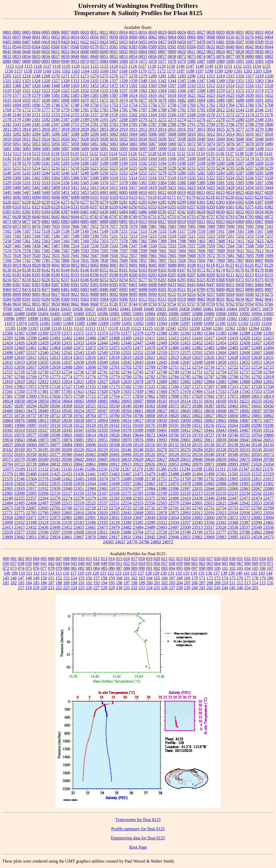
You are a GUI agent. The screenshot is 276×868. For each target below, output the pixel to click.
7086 (201, 226)
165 (157, 578)
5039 (191, 139)
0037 (17, 37)
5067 (153, 144)
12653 (257, 362)
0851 (104, 56)
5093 (124, 149)
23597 (55, 532)
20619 (126, 459)
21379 (8, 474)
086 (112, 568)
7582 (36, 251)
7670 (201, 255)
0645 (7, 52)
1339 (133, 81)
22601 (197, 503)
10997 (21, 319)
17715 (91, 396)
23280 (126, 522)
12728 (19, 372)
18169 (221, 401)
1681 (172, 100)
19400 (150, 430)
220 (44, 588)
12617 (102, 357)
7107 (27, 231)
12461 (31, 348)
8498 (143, 289)
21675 (114, 479)
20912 (114, 464)
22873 (174, 513)
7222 (201, 236)
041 (44, 563)
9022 (75, 294)
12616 (91, 357)
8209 (211, 275)
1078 (172, 61)
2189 (85, 120)
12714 (197, 367)
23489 (150, 527)
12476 (126, 348)
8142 (46, 270)
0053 (65, 37)
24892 (156, 542)
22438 (197, 498)
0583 (133, 47)
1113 (10, 66)
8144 (65, 270)
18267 (8, 406)
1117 (47, 66)
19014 (126, 421)
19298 (268, 425)
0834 (26, 56)
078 (51, 568)
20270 (162, 450)
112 (36, 573)
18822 (197, 416)
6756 (201, 217)
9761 (220, 304)
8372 (240, 280)
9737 (123, 304)
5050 (7, 144)
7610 (230, 251)
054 (142, 563)
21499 (209, 474)
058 (172, 563)
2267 (114, 120)
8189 (56, 275)
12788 (221, 377)
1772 (26, 110)
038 (21, 563)
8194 (85, 275)
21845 (102, 484)
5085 (46, 149)
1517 (259, 86)
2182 (46, 120)
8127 (259, 265)
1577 (17, 95)
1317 (250, 76)
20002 (197, 440)
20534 (197, 454)
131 (171, 573)
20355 (19, 454)
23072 (233, 518)
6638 (17, 217)
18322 (102, 406)
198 (134, 583)
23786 (245, 532)
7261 (26, 241)
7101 (269, 226)
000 (6, 559)
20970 (197, 464)
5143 (17, 158)
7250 (220, 236)
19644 (138, 435)
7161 (220, 231)
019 (149, 559)
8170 (191, 270)
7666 (182, 255)
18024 (8, 401)
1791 (182, 110)
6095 (46, 197)
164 (149, 578)
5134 (201, 154)
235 (157, 588)
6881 (46, 222)
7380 (133, 241)
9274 (259, 294)
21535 (8, 479)
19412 (185, 430)
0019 (162, 32)
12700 (102, 367)
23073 (245, 518)
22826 (91, 513)
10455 (161, 309)
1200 (228, 71)
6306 (250, 202)
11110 (56, 328)
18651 (197, 411)
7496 (65, 246)
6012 (162, 192)
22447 (233, 498)
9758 (201, 304)
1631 (259, 95)
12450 (174, 343)
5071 (182, 144)
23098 (8, 522)
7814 (75, 260)
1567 (191, 90)
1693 (7, 105)
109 (14, 573)
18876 (19, 421)
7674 (220, 255)
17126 (55, 387)
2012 (220, 110)
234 (149, 588)
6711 (84, 217)
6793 (230, 217)
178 (255, 578)
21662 (67, 479)
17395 (67, 391)
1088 (211, 61)
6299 (182, 202)
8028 (36, 265)
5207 (240, 163)
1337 (114, 81)
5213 (26, 168)
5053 (36, 144)
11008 (80, 319)
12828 (114, 382)
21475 (138, 474)
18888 (31, 421)
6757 (211, 217)
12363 (242, 328)
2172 (230, 115)
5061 (94, 144)
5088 (75, 149)
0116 (230, 37)
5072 (191, 144)
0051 (46, 37)
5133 (191, 154)
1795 (201, 110)
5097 (153, 149)
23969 (209, 537)
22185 (138, 493)
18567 (102, 411)
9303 (94, 299)
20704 (8, 464)
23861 (67, 537)
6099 (85, 197)
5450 (56, 192)
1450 (75, 86)
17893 (162, 396)
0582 (123, 47)
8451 (230, 285)
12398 (31, 338)
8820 (230, 289)
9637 (250, 299)
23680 (126, 532)
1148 (199, 66)
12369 (43, 333)
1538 (133, 90)
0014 (123, 32)
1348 (211, 81)
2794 (211, 124)
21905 (8, 488)
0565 (46, 47)
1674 (123, 100)
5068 (162, 144)
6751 (153, 217)
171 (202, 578)
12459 (8, 348)
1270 (56, 76)
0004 (36, 32)
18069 (91, 401)
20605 (102, 459)
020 (157, 559)
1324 (36, 81)
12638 (79, 362)
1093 (259, 61)
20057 (8, 445)
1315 (230, 76)
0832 (7, 56)
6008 (133, 192)
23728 (162, 532)
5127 (142, 154)
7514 (75, 246)
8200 (133, 275)
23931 (126, 537)
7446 (26, 246)
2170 (211, 115)
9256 (201, 294)
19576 (19, 435)
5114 (27, 154)
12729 (31, 372)
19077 (268, 421)
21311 (220, 469)
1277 (123, 76)
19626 (114, 435)
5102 (192, 149)
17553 (257, 391)
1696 (36, 105)
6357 (191, 207)
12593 (209, 353)
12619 (126, 357)
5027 (75, 139)
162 (134, 578)
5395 (240, 183)
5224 (123, 168)
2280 (240, 120)
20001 (185, 440)
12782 (150, 377)
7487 (56, 246)
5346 (94, 183)
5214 (36, 168)
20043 (245, 440)
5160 (114, 158)
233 (142, 588)
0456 (153, 42)
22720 (91, 508)
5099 (163, 149)
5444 (269, 188)
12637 (67, 362)
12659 (55, 367)
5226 (143, 168)
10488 (19, 314)
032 (247, 559)
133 (186, 573)
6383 (7, 212)
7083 (172, 226)
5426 (220, 188)
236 (164, 588)
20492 (114, 454)
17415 (79, 391)
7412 (230, 241)
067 (240, 563)
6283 (143, 202)
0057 (104, 37)
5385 (172, 183)
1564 (162, 90)
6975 (26, 226)
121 (103, 573)
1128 (152, 66)
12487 (245, 348)
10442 (113, 309)
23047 (138, 518)
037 (13, 563)
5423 (191, 188)
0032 (250, 32)
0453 (123, 42)
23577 (19, 532)
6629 (211, 212)
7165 (240, 231)
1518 (269, 86)
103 (240, 568)
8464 (259, 285)
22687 (31, 508)
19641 (126, 435)
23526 (221, 527)
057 (164, 563)
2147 (269, 110)
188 (59, 583)
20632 (185, 459)
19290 (256, 425)
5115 (36, 154)
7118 (46, 231)
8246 (85, 280)
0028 (211, 32)
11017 (115, 319)
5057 (65, 144)
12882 (185, 382)
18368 (162, 406)
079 (59, 568)
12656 (19, 367)
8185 (36, 275)
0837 (56, 56)
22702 (55, 508)
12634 (31, 362)
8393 (94, 285)
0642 (250, 47)
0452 (114, 42)
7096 (259, 226)
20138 (233, 445)
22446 (221, 498)
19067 (245, 421)
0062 (153, 37)
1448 (56, 86)
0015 (133, 32)
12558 (150, 353)
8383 (36, 285)
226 (89, 588)
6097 (65, 197)
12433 (79, 343)
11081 (45, 323)
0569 (85, 47)
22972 (43, 518)
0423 (94, 42)
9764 (250, 304)
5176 (269, 158)
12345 (171, 328)
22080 (268, 488)
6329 (56, 207)
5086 (56, 149)
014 (112, 559)
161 (127, 578)
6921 (201, 222)
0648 (26, 52)
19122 (79, 425)
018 (142, 559)
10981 (114, 314)
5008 (172, 134)
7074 (104, 226)
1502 (143, 86)
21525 (257, 474)
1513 (220, 86)
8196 (94, 275)
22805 (67, 513)
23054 (174, 518)
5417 (133, 188)
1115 (28, 66)
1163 (76, 71)
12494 (268, 348)
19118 (67, 425)
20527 (162, 454)
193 (96, 583)
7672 (211, 255)
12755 (233, 372)
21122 (43, 469)
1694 (17, 105)
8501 (162, 289)
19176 (150, 425)
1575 (269, 90)
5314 (133, 178)
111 (29, 573)
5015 (240, 134)
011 (89, 559)
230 (119, 588)
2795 (220, 124)
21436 (79, 474)
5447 (26, 192)
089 (134, 568)
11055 (197, 319)
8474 (26, 289)
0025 (191, 32)
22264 (43, 498)
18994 (102, 421)
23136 (55, 522)
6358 (201, 207)
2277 (211, 120)
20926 (150, 464)
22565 (162, 503)
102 (232, 568)
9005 (36, 294)
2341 (269, 120)
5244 (46, 173)
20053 (268, 440)
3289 (85, 134)
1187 (180, 71)
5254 (133, 173)
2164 (153, 115)
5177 (7, 163)
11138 (159, 328)
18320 (79, 406)
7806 (65, 260)
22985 (79, 518)
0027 (201, 32)
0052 (56, 37)
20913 (126, 464)
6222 (240, 197)
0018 (153, 32)
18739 (43, 416)
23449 (55, 527)
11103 (255, 323)
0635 (220, 47)
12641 (114, 362)
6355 (172, 207)
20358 (31, 454)
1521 (26, 90)
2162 (133, 115)
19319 (31, 430)
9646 (7, 304)
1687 (230, 100)
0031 (240, 32)
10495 (55, 314)
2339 (250, 120)
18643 (185, 411)
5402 (36, 188)
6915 (143, 222)
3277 (240, 129)
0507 (240, 42)
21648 (55, 479)
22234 (245, 493)
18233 (256, 401)
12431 (67, 343)
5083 (27, 149)
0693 (133, 52)
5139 (249, 154)
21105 (20, 469)
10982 (126, 314)
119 (88, 573)
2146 (259, 110)
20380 (67, 454)
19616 (102, 435)
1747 (65, 105)
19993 (162, 440)
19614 (91, 435)
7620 (36, 255)
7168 (269, 231)
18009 (245, 396)
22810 (79, 513)
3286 (56, 134)
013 (104, 559)
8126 (249, 265)
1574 (259, 90)
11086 (92, 323)
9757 (191, 304)
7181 (7, 236)
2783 (114, 124)
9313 (153, 299)
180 (270, 578)
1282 (172, 76)
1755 (143, 105)
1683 (191, 100)
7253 (250, 236)
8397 (123, 285)
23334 (174, 522)
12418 (221, 338)
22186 (150, 493)
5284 (220, 173)
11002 (45, 319)
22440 (209, 498)
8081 (133, 265)
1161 (56, 71)
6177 (181, 197)
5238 (259, 168)
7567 (240, 246)
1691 (259, 100)
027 (210, 559)
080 (66, 568)
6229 (36, 202)
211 (232, 583)
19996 (174, 440)
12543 (79, 353)
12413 (174, 338)
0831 (269, 52)
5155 (65, 158)
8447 (211, 285)
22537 (102, 503)
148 (29, 578)
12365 (266, 328)
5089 (85, 149)
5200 (220, 163)
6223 (249, 197)
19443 (221, 430)
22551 (114, 503)
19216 (209, 425)
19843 (19, 440)
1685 (211, 100)
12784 (174, 377)
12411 (150, 338)
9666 (85, 304)
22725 (126, 508)
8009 (269, 260)
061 (195, 563)
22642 (245, 503)
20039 (221, 440)
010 (81, 559)
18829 (221, 416)
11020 (150, 319)
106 (263, 568)
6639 (26, 217)
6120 (162, 197)
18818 (162, 416)
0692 (123, 52)
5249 (94, 173)
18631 (174, 411)
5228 (162, 168)
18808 (150, 416)
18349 (138, 406)
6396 (56, 212)
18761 (79, 416)
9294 (46, 299)
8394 (104, 285)
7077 (114, 226)
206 (195, 583)
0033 (259, 32)
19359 (102, 430)
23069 (209, 518)
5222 (104, 168)
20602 (79, 459)
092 (157, 568)
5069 (172, 144)
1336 (104, 81)
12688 (67, 367)
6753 (172, 217)
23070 (221, 518)
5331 (26, 183)
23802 (257, 532)
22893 (185, 513)
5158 (94, 158)
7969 (220, 260)
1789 (162, 110)
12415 (185, 338)
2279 (230, 120)
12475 (114, 348)
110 (22, 573)
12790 (233, 377)
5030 (104, 139)
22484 (8, 503)
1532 (85, 90)
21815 (268, 479)
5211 (7, 168)
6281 (123, 202)
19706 (174, 435)
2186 (56, 120)
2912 (143, 129)
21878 (185, 484)
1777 (46, 110)
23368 (233, 522)
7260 (17, 241)
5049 (269, 139)
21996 (174, 488)
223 (66, 588)
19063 (209, 421)
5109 (260, 149)
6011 (152, 192)
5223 (114, 168)
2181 (36, 120)
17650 (55, 396)
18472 (31, 411)
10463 (220, 309)
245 (232, 588)
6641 (46, 217)
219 (36, 588)
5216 (56, 168)
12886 (233, 382)
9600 (191, 299)
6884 (75, 222)
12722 (233, 367)
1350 (230, 81)
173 (217, 578)
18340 (126, 406)
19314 (19, 430)
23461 (91, 527)
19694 (162, 435)
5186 (85, 163)
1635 (26, 100)
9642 (259, 299)
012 (96, 559)
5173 (240, 158)
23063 (197, 518)
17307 (209, 387)
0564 (36, 47)
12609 (8, 357)
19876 (67, 440)
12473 (102, 348)
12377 (126, 333)
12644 (150, 362)
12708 (150, 367)
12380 (162, 333)
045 (74, 563)
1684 (201, 100)
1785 (123, 110)
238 (180, 588)
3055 (220, 129)
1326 (46, 81)
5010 (191, 134)
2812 (7, 129)
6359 (211, 207)
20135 (197, 445)
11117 (102, 328)
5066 (143, 144)
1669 (75, 100)
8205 (172, 275)
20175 (31, 450)
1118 (56, 66)
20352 (8, 454)
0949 (65, 61)
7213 (133, 236)
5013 (220, 134)
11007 (68, 319)
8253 (114, 280)
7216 (162, 236)
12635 (43, 362)
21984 (150, 488)
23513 (197, 527)
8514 (191, 289)
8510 (172, 289)
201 (157, 583)
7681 (230, 255)
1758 (172, 105)
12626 (209, 357)
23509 (185, 527)
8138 (26, 270)
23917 (114, 537)
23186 (91, 522)
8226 (46, 280)
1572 (240, 90)
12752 (209, 372)
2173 (240, 115)
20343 (268, 450)
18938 (79, 421)
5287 (240, 173)
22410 (185, 498)
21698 (138, 479)
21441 (91, 474)
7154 (152, 231)
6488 (153, 212)
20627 (162, 459)
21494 (197, 474)
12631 (268, 357)
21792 (209, 479)
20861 (91, 464)
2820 (85, 129)
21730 (150, 479)
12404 (79, 338)
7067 (85, 226)
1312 (201, 76)
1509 (182, 86)
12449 (162, 343)
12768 (19, 377)
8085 (153, 265)
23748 (185, 532)
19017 (138, 421)
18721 (8, 416)
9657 (46, 304)
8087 (163, 265)
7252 (240, 236)
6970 (7, 226)
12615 (79, 357)
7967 (211, 260)
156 (89, 578)
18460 (8, 411)
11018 (127, 319)
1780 (75, 110)
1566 (182, 90)
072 (6, 568)
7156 (172, 231)
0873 (191, 56)
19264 (233, 425)
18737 (31, 416)
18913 (43, 421)
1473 (123, 86)
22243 (268, 493)
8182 (7, 275)
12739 (91, 372)
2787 (153, 124)
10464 (232, 309)
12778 (102, 377)
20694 (257, 459)
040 (36, 563)
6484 (123, 212)
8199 (123, 275)
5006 (153, 134)
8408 (153, 285)
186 (44, 583)
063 (210, 563)
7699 (269, 255)
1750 (94, 105)
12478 (150, 348)
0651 (56, 52)
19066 (233, 421)
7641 (75, 255)
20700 (268, 459)
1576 (7, 95)
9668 (94, 304)
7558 (201, 246)
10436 (78, 309)
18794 (126, 416)
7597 (123, 251)
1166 (104, 71)
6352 (143, 207)
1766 (250, 105)
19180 (162, 425)
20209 (67, 450)
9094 (123, 294)
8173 (211, 270)
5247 (75, 173)
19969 (114, 440)
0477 (191, 42)
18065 (79, 401)
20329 (233, 450)
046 (81, 563)
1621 (191, 95)
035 (270, 559)
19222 (221, 425)
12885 (221, 382)
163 (142, 578)
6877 (26, 222)
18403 (233, 406)
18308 (67, 406)
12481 (185, 348)
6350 (133, 207)
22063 (245, 488)
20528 (174, 454)
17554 (268, 391)
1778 (56, 110)
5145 (36, 158)
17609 (31, 396)
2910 (123, 129)
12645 (162, 362)
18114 (185, 401)
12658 (43, 367)
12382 (185, 333)
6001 (104, 192)
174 (225, 578)
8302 (191, 280)
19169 (138, 425)
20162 (8, 450)
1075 (143, 61)
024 (187, 559)
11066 (267, 319)
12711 (173, 367)
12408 (114, 338)
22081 (8, 493)
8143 (56, 270)
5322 (211, 178)
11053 (173, 319)
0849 (94, 56)
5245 (56, 173)
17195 (138, 387)
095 (180, 568)
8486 (104, 289)
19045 (174, 421)
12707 (138, 367)
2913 (153, 129)
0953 (75, 61)
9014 (46, 294)
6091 (7, 197)
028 (217, 559)
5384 (162, 183)
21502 (233, 474)
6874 (17, 222)
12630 (257, 357)
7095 (250, 226)
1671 (94, 100)
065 (225, 563)
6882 (56, 222)
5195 (172, 163)
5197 (191, 163)
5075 (220, 144)
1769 (7, 110)
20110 (138, 445)
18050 (43, 401)
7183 (26, 236)
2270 (143, 120)
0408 (36, 42)
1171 (152, 71)
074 (21, 568)
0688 (85, 52)
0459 (182, 42)
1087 (201, 61)
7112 (36, 231)
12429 (43, 343)
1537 (123, 90)
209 (217, 583)
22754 (221, 508)
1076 (153, 61)
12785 (185, 377)
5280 (182, 173)
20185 (43, 450)
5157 (85, 158)
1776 (36, 110)
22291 (102, 498)
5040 (201, 139)
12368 (31, 333)
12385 (221, 333)
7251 (230, 236)
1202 (248, 71)
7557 (191, 246)
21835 (55, 484)
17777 (126, 396)
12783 (162, 377)
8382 (26, 285)
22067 (257, 488)
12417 (209, 338)
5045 (230, 139)
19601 (67, 435)
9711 (104, 304)
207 (202, 583)
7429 (7, 246)
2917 (191, 129)
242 (210, 588)
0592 (172, 47)
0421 (75, 42)
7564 (230, 246)
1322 (17, 81)
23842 (19, 537)
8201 (143, 275)
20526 (150, 454)
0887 (17, 61)
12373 (91, 333)
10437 (89, 309)
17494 (197, 391)
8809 (220, 289)
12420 (245, 338)
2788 (162, 124)
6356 (182, 207)
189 (66, 583)
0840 (75, 56)
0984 (104, 61)
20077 (55, 445)
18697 (257, 411)
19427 (197, 430)
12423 (268, 338)
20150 (268, 445)
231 (127, 588)
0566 (56, 47)
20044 (257, 440)
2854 (114, 129)
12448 (150, 343)
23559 (8, 532)
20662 (233, 459)
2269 (133, 120)
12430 (55, 343)
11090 (115, 323)
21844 (91, 484)
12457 (257, 343)
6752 (162, 217)
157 (96, 578)
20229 (102, 450)
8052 (75, 265)
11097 (185, 323)
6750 (143, 217)
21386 (19, 474)
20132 (173, 445)
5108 (250, 149)
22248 (8, 498)
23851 (31, 537)
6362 (240, 207)
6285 (162, 202)
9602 (201, 299)
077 (44, 568)
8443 (191, 285)
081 (74, 568)
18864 (8, 421)
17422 (91, 391)
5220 (85, 168)
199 (142, 583)
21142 (66, 469)
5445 (7, 192)
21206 (90, 469)
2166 (172, 115)
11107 (33, 328)
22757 (245, 508)
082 (81, 568)
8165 (162, 270)
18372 (174, 406)
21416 (43, 474)
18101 (162, 401)
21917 (31, 488)
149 (36, 578)
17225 (150, 387)
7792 (56, 260)
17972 (233, 396)
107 (270, 568)
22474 (257, 498)
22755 (233, 508)
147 (21, 578)
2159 (114, 115)
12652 (245, 362)
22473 (245, 498)
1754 (133, 105)
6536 (162, 212)
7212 (123, 236)
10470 (244, 309)
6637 (7, 217)
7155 (162, 231)
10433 (42, 309)
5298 (269, 173)
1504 (162, 86)
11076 (33, 323)
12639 (91, 362)
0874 (201, 56)
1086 (191, 61)
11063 (244, 319)
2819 (75, 129)
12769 (31, 377)
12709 (162, 367)
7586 (56, 251)
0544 (17, 47)
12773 (55, 377)
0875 (211, 56)
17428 (102, 391)
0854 (133, 56)
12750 (185, 372)
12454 (221, 343)
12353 (183, 328)
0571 (104, 47)
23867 (79, 537)
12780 (126, 377)
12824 (67, 382)
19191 (174, 425)
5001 (104, 134)
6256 (56, 202)
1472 (114, 86)
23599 (67, 532)
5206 (230, 163)
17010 (8, 387)
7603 (172, 251)
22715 (79, 508)
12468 (67, 348)
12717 (221, 367)
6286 (172, 202)
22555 (138, 503)
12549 (102, 353)
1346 (191, 81)
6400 (75, 212)
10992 (245, 314)
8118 (211, 265)
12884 (209, 382)
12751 (197, 372)
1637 (36, 100)
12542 (67, 353)
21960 (91, 488)
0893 (46, 61)
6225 (269, 197)
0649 (36, 52)
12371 (67, 333)
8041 (56, 265)
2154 (65, 115)
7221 (191, 236)
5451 (65, 192)
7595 (104, 251)
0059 (123, 37)
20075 (43, 445)
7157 (181, 231)
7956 (201, 260)
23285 (138, 522)
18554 (79, 411)
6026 (250, 192)
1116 (38, 66)
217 (21, 588)
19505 (257, 430)
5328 (269, 178)
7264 (56, 241)
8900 (26, 294)
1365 (7, 86)
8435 (182, 285)
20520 (138, 454)
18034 (32, 401)
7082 (162, 226)
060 (187, 563)
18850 (233, 416)
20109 (126, 445)
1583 (75, 95)
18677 (233, 411)
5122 (94, 154)
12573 (174, 353)
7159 (201, 231)
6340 (123, 207)
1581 (56, 95)
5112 (7, 154)
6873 (7, 222)
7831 (85, 260)
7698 (259, 255)
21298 (197, 469)
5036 (162, 139)
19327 (43, 430)
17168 (102, 387)
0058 (114, 37)
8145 (75, 270)
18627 (162, 411)
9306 (123, 299)
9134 (182, 294)
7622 (46, 255)
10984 (150, 314)
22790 (43, 513)
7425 (259, 241)
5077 (240, 144)
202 (164, 583)
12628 (233, 357)
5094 (133, 149)
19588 (43, 435)
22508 (55, 503)
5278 (162, 173)
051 (119, 563)
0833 (17, 56)
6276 (75, 202)
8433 (172, 285)
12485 (233, 348)
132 (179, 573)
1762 (211, 105)
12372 (79, 333)
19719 (197, 435)
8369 (230, 280)
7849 (123, 260)
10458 (184, 309)
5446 (17, 192)
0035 (7, 37)
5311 (123, 178)
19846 (31, 440)
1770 (17, 110)
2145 (250, 110)
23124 (43, 522)
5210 (269, 163)
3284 (36, 134)
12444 (102, 343)
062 (202, 563)
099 (210, 568)
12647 (185, 362)
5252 (123, 173)
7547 (133, 246)
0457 (162, 42)
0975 (94, 61)
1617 (162, 95)
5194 (162, 163)
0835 (36, 56)
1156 (9, 71)
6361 (230, 207)
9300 (65, 299)
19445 (233, 430)
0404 (269, 37)
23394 (257, 522)
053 (134, 563)
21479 (150, 474)
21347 (244, 469)
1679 (162, 100)
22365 (138, 498)
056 (157, 563)
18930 (67, 421)
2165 (162, 115)
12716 (209, 367)
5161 (123, 158)
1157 (18, 71)
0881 (259, 56)
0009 (75, 32)
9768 (8, 309)
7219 (172, 236)
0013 (114, 32)
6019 (182, 192)
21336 (232, 469)
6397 (65, 212)
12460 (19, 348)
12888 (245, 382)
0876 (220, 56)
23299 (150, 522)
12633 (19, 362)
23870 (91, 537)
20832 (55, 464)
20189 (55, 450)
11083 (56, 323)
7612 (250, 251)
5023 (36, 139)
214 (255, 583)
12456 (245, 343)
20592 (55, 459)
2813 (17, 129)
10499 (79, 314)
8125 (240, 265)
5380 (133, 183)
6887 (94, 222)
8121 (220, 265)
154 (74, 578)
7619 (26, 255)
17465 (150, 391)
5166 (172, 158)
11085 (80, 323)
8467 (269, 285)
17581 (8, 396)
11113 (90, 328)
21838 (67, 484)
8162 (133, 270)
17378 (31, 391)
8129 (269, 265)
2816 (46, 129)
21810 (245, 479)
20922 (138, 464)
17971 (221, 396)
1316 (240, 76)
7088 (211, 226)
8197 (104, 275)
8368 (220, 280)
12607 (257, 353)
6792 (220, 217)
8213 (250, 275)
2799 (259, 124)
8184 (26, 275)
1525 (65, 90)
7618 (17, 255)
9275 (269, 294)
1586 (104, 95)
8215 (269, 275)
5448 (36, 192)
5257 (153, 173)
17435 (126, 391)
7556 (182, 246)
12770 (43, 377)
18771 (102, 416)
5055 (46, 144)
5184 (75, 163)
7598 (133, 251)
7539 (104, 246)
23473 (102, 527)
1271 (65, 76)
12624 (185, 357)
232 (134, 588)
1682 (182, 100)
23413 (8, 527)
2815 (36, 129)
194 (104, 583)
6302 (211, 202)
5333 (46, 183)
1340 (143, 81)
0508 (250, 42)
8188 (46, 275)
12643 (138, 362)
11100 (220, 323)
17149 (79, 387)
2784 (123, 124)
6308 (269, 202)
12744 (126, 372)
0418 (46, 42)
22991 (91, 518)
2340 (259, 120)
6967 (259, 222)
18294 (31, 406)
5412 (85, 188)
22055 (221, 488)
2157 (94, 115)
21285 (149, 469)
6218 (211, 197)
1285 (182, 76)
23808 (268, 532)
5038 (182, 139)
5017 (259, 134)
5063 (114, 144)
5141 (268, 154)
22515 (67, 503)
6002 (114, 192)
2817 (56, 129)
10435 (66, 309)
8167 (182, 270)
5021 (26, 139)
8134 (17, 270)
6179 (191, 197)
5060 (85, 144)
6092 (17, 197)
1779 (65, 110)
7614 (269, 251)
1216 (26, 76)
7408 (220, 241)
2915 (172, 129)
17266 (174, 387)
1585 (94, 95)
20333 (245, 450)
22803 (55, 513)
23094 (268, 518)
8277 (143, 280)
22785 (31, 513)
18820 (174, 416)
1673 (114, 100)
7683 (240, 255)
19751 (245, 435)
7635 (65, 255)
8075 (124, 265)
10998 (33, 319)
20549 (233, 454)
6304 (230, 202)
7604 (182, 251)
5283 (211, 173)
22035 (197, 488)
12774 (67, 377)
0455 (143, 42)
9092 (114, 294)
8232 (56, 280)
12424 (8, 343)
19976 (138, 440)
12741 (102, 372)
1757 (162, 105)
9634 (240, 299)
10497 (67, 314)
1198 (209, 71)
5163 (143, 158)
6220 (230, 197)
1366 (17, 86)
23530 (233, 527)
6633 (250, 212)
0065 (182, 37)
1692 (269, 100)
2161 (123, 115)
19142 (114, 425)
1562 (143, 90)
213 (247, 583)
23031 (114, 518)
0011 (94, 32)
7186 (56, 236)
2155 (75, 115)
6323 (36, 207)
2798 (250, 124)
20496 (126, 454)
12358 (195, 328)
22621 (221, 503)
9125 (172, 294)
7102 (7, 231)
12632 (8, 362)
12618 (114, 357)
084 (96, 568)
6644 (75, 217)
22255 (19, 498)
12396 (19, 338)
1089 (220, 61)
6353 (153, 207)
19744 (221, 435)
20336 (257, 450)
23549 (257, 527)
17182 (126, 387)
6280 (114, 202)
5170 (211, 158)
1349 (220, 81)
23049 (150, 518)
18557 (91, 411)
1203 (257, 71)
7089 (220, 226)
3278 (250, 129)
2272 (162, 120)
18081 (103, 401)
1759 (182, 105)
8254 (123, 280)
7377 (114, 241)
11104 (266, 323)
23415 (19, 527)
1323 (26, 81)
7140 (84, 231)
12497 (19, 353)
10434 (54, 309)
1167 (114, 71)
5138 (239, 154)
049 (104, 563)
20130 (161, 445)
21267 (126, 469)
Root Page (138, 847)
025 (195, 559)
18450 (268, 406)
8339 (211, 280)
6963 (250, 222)
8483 (85, 289)
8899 (17, 294)
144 (269, 573)
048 (96, 563)
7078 (123, 226)
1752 (114, 105)
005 (44, 559)
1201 (238, 71)
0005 (46, 32)
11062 (232, 319)
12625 (197, 357)
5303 (46, 178)
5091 (104, 149)
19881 (79, 440)
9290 (17, 299)
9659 (56, 304)
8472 (17, 289)
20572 (268, 454)
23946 (174, 537)
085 (104, 568)
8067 (114, 265)
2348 (65, 124)
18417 (245, 406)
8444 (201, 285)
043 (59, 563)
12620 (138, 357)
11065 (255, 319)
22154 (91, 493)
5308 (94, 178)
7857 (143, 260)
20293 (209, 450)
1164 (85, 71)
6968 (269, 222)
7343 (65, 241)
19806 (268, 435)
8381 (17, 285)
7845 (114, 260)
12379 (150, 333)
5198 (201, 163)
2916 (182, 129)
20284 (197, 450)
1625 (230, 95)
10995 (268, 314)
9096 (143, 294)
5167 (182, 158)
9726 (114, 304)
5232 (201, 168)
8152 (114, 270)
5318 (172, 178)
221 (51, 588)
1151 (228, 66)
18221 (244, 401)
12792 (257, 377)
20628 (174, 459)
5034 (143, 139)
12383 (197, 333)
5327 (259, 178)
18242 (268, 401)
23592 (31, 532)
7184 (36, 236)
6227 (17, 202)
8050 (65, 265)
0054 (75, 37)
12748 (162, 372)
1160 (47, 71)
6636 (269, 212)
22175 (126, 493)
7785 (46, 260)
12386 (233, 333)
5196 (182, 163)
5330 (17, 183)
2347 (56, 124)
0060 (133, 37)
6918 (172, 222)
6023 (220, 192)
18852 (245, 416)
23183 (79, 522)
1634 (17, 100)
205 (187, 583)
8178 (250, 270)
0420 (65, 42)
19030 (162, 421)
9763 (240, 304)
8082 (143, 265)
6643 (65, 217)
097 (195, 568)
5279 (172, 173)
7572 (269, 246)
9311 (133, 299)
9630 (211, 299)
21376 (268, 469)
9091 (104, 294)
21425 (55, 474)
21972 (114, 488)
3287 (65, 134)
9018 (65, 294)
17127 (67, 387)
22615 (209, 503)
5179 (26, 163)
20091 (79, 445)
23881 (102, 537)
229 (112, 588)
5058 (75, 144)
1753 (123, 105)
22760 (257, 508)
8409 (162, 285)
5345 (85, 183)
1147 (190, 66)
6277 (85, 202)
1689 (250, 100)
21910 (19, 488)
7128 (55, 231)
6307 (259, 202)
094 (172, 568)
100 (217, 568)
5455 (94, 192)
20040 (233, 440)
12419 (233, 338)
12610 (19, 357)
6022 (211, 192)
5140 (259, 154)
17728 (102, 396)
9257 (211, 294)
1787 (143, 110)
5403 (46, 188)
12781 (138, 377)
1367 (26, 86)
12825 (79, 382)
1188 (190, 71)
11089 (103, 323)
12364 (254, 328)
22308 (126, 498)
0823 (211, 52)
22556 (150, 503)
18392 (221, 406)
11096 (173, 323)
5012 (211, 134)
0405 (7, 42)
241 (202, 588)
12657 (31, 367)
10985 (162, 314)
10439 (101, 309)
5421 (172, 188)
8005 (250, 260)
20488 (102, 454)
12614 (67, 357)
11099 (208, 323)
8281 (162, 280)
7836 (94, 260)
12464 (55, 348)
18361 (150, 406)
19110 (55, 425)
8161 (123, 270)
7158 (191, 231)
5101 (182, 149)
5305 (65, 178)
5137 (230, 154)
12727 (8, 372)
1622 (201, 95)
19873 (43, 440)
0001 (7, 32)
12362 (230, 328)
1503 (153, 86)
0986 (114, 61)
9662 (75, 304)
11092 (138, 323)
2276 (201, 120)
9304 (104, 299)
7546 (123, 246)
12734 (67, 372)
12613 (55, 357)
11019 (138, 319)
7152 (133, 231)
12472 (91, 348)
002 (21, 559)
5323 (220, 178)
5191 (133, 163)
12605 (233, 353)
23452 (67, 527)
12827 (102, 382)
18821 (185, 416)
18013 (257, 396)
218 (29, 588)
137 (216, 573)
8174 (220, 270)
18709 (268, 411)
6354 (162, 207)
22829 (102, 513)
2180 (26, 120)
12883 (197, 382)
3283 (26, 134)
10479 (267, 309)
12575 (185, 353)
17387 (55, 391)
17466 (162, 391)
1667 (56, 100)
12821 (31, 382)
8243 (75, 280)
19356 (91, 430)
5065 (133, 144)
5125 (123, 154)
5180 (36, 163)
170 (195, 578)
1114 (19, 66)
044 (66, 563)
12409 (126, 338)
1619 (182, 95)
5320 (191, 178)
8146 (85, 270)
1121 (85, 66)
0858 (172, 56)
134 (194, 573)
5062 (104, 144)
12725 (268, 367)
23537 (245, 527)
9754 (172, 304)
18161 (209, 401)
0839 (65, 56)
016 (127, 559)
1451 (85, 86)
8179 (259, 270)
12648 (197, 362)
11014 (103, 319)
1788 (153, 110)
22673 (8, 508)
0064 (172, 37)
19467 (245, 430)
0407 (26, 42)
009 (74, 559)
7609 (220, 251)
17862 (150, 396)
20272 (174, 450)
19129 (91, 425)
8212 (240, 275)
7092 (240, 226)
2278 (220, 120)
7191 (104, 236)
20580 (31, 459)
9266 (250, 294)
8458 (240, 285)
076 (36, 568)
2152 (46, 115)
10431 (30, 309)
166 (164, 578)
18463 (19, 411)
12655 (8, 367)
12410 (138, 338)
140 (239, 573)
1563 (153, 90)
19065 (221, 421)
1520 (17, 90)
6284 (153, 202)
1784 (114, 110)
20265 (150, 450)
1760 (191, 105)
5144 (26, 158)
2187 (65, 120)
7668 (191, 255)
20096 (91, 445)
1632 (269, 95)
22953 (257, 513)
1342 (162, 81)
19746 (233, 435)
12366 (8, 333)
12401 (55, 338)
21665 (79, 479)
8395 (114, 285)
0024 (182, 32)
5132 (181, 154)
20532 (185, 454)
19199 (185, 425)
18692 (245, 411)
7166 (249, 231)
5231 (191, 168)
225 (81, 588)
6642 (56, 217)
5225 (133, 168)
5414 (104, 188)
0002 (17, 32)
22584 (185, 503)
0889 (36, 61)
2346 (46, 124)
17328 (257, 387)
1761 (201, 105)
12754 (221, 372)
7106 (17, 231)
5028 (85, 139)
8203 (153, 275)
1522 (36, 90)
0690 (104, 52)
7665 (172, 255)
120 (96, 573)
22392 (162, 498)
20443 (79, 454)
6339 (114, 207)
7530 (94, 246)
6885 (85, 222)
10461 (208, 309)
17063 (19, 387)
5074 (211, 144)
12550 (114, 353)
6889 (114, 222)
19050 (185, 421)
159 (112, 578)
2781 (94, 124)
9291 (26, 299)
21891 (245, 484)
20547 (221, 454)
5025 (56, 139)
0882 (269, 56)
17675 (67, 396)
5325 (240, 178)
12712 (185, 367)
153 (66, 578)
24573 (268, 537)
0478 (201, 42)
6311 (26, 207)
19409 (174, 430)
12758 (257, 372)
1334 (85, 81)
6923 (220, 222)
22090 (19, 493)
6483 (114, 212)
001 (13, 559)
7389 (162, 241)
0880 (250, 56)
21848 (114, 484)
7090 (230, 226)
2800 (269, 124)
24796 (144, 542)
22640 (233, 503)
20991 (233, 464)
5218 (75, 168)
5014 (230, 134)
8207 (191, 275)
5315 (143, 178)
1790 (172, 110)
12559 (162, 353)
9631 (220, 299)
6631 (230, 212)
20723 (19, 464)
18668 (221, 411)
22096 (43, 493)
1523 (46, 90)
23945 (162, 537)
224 (74, 588)
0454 (133, 42)
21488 (174, 474)
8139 (36, 270)
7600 (153, 251)
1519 (7, 90)
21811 (256, 479)
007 (59, 559)
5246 (65, 173)
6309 (7, 207)
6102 (104, 197)
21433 (67, 474)
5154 (56, 158)
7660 (143, 255)
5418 (143, 188)
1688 (240, 100)
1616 (153, 95)
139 (232, 573)
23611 (102, 532)
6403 (94, 212)
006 (51, 559)
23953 (185, 537)
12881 (174, 382)
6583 (191, 212)
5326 (250, 178)
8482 (75, 289)
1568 (201, 90)
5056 (56, 144)
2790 (182, 124)
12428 (31, 343)
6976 (36, 226)
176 (240, 578)
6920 (191, 222)
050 (112, 563)
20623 (150, 459)
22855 (150, 513)
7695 (250, 255)
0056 (94, 37)
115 (59, 573)
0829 (250, 52)
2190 (94, 120)
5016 (250, 134)
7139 (75, 231)
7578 (26, 251)
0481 (220, 42)
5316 (153, 178)
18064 (67, 401)
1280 (153, 76)
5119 (65, 154)
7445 (17, 246)
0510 (269, 42)
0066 (191, 37)
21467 (126, 474)
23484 (138, 527)
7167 (259, 231)
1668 (65, 100)
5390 (211, 183)
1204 (267, 71)
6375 (250, 207)
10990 (221, 314)
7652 (123, 255)
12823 (55, 382)
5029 (94, 139)
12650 (221, 362)
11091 (127, 323)
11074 (21, 323)
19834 (8, 440)
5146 (46, 158)
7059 (65, 226)
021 (164, 559)
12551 (126, 353)
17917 (185, 396)
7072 (94, 226)
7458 (36, 246)
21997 (185, 488)
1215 (17, 76)
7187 (65, 236)
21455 (102, 474)
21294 (185, 469)
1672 (104, 100)
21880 (197, 484)
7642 (85, 255)
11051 (162, 319)
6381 (259, 207)
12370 (55, 333)
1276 (114, 76)
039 (29, 563)
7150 (113, 231)
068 (247, 563)
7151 (123, 231)
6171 (172, 197)
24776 (132, 542)
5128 (152, 154)
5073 (201, 144)
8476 (36, 289)
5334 (56, 183)
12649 (209, 362)
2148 (7, 115)
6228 (26, 202)
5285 (230, 173)
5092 (114, 149)
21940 (67, 488)
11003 (56, 319)
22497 (43, 503)
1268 (46, 76)
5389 (201, 183)
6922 (211, 222)
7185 (46, 236)
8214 (259, 275)
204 (180, 583)
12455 (233, 343)
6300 (191, 202)
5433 (240, 188)
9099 (153, 294)
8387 (56, 285)
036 (6, 563)
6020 (191, 192)
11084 (68, 323)
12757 (245, 372)
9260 (220, 294)
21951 (79, 488)
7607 (211, 251)
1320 (269, 76)
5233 (211, 168)
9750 (153, 304)
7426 (269, 241)
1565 (172, 90)
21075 (8, 469)
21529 (268, 474)
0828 (240, 52)
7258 (7, 241)
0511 (7, 47)
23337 (185, 522)
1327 (56, 81)
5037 (172, 139)
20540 (209, 454)
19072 (257, 421)
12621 (150, 357)
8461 (250, 285)
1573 (250, 90)
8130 (7, 270)
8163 (143, 270)
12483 (209, 348)
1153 (247, 66)
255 (255, 588)
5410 (65, 188)
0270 (240, 37)
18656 (209, 411)
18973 (91, 421)
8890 (250, 289)
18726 (19, 416)
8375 (259, 280)
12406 (91, 338)
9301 (75, 299)
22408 (174, 498)
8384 (46, 285)
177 (247, 578)
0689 (94, 52)
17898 (174, 396)
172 (210, 578)
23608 (79, 532)
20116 (150, 445)
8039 (46, 265)
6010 (143, 192)
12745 (138, 372)
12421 (257, 338)
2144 (240, 110)
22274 (67, 498)
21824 (19, 484)
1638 (46, 100)
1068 (123, 61)
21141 (55, 469)
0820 (182, 52)
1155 (266, 66)
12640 (102, 362)
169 (187, 578)
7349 (85, 241)
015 (119, 559)
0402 (259, 37)
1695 (26, 105)
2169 (201, 115)
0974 (85, 61)
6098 (75, 197)
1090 (230, 61)
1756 (153, 105)
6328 (46, 207)
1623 (211, 95)
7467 (46, 246)
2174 (250, 115)
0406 (17, 42)
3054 (211, 129)
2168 (191, 115)
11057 (208, 319)
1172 (161, 71)
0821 (191, 52)
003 (29, 559)
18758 (67, 416)
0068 (211, 37)
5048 (259, 139)
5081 (7, 149)
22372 (150, 498)
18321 (91, 406)
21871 (162, 484)
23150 (67, 522)
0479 (211, 42)
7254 (259, 236)
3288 (75, 134)
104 (247, 568)
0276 (250, 37)
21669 (91, 479)
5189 (114, 163)
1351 (240, 81)
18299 (43, 406)
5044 (220, 139)
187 (51, 583)
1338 (123, 81)
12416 (197, 338)
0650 (46, 52)
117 (73, 573)
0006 (56, 32)
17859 (138, 396)
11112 (79, 328)
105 (255, 568)
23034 (126, 518)
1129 (161, 66)
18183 (233, 401)
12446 (126, 343)
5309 (104, 178)
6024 (230, 192)
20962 (185, 464)
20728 (31, 464)
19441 (209, 430)
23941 (138, 537)
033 (255, 559)
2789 (172, 124)
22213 (197, 493)
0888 (26, 61)
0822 (201, 52)
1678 (153, 100)
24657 (120, 542)
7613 (259, 251)
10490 (31, 314)
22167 (102, 493)
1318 (259, 76)
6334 (65, 207)
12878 (138, 382)
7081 (153, 226)
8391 (75, 285)
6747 (114, 217)
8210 (220, 275)
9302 (85, 299)
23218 (114, 522)
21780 (197, 479)
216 (270, 583)
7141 (94, 231)
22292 (114, 498)
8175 (230, 270)
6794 (240, 217)
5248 (85, 173)
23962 (197, 537)
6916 (153, 222)
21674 (102, 479)
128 (149, 573)
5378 (123, 183)
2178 (7, 120)
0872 (182, 56)
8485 (94, 289)
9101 (162, 294)
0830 (259, 52)
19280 (244, 425)
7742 (26, 260)
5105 (221, 149)
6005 (123, 192)
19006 (114, 421)
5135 (210, 154)
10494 (43, 314)
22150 (79, 493)
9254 (191, 294)
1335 (94, 81)
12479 (162, 348)
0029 (220, 32)
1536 (114, 90)
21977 (138, 488)
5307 (85, 178)
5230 (182, 168)
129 (156, 573)
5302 (36, 178)
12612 (43, 357)
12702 (126, 367)
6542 (182, 212)
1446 (46, 86)
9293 (36, 299)
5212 (17, 168)
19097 (32, 425)
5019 (7, 139)
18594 (126, 411)
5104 (211, 149)
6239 (46, 202)
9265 (240, 294)
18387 (209, 406)
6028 (269, 192)
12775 (79, 377)
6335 (75, 207)
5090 (95, 149)
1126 (133, 66)
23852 (43, 537)
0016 (143, 32)
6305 (240, 202)
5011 (201, 134)
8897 (269, 289)
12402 (67, 338)
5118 (55, 154)
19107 (43, 425)
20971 (209, 464)
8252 (104, 280)
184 (29, 583)
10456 (172, 309)
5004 (133, 134)
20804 (43, 464)
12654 (268, 362)
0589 (153, 47)
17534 (233, 391)
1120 (75, 66)
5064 (123, 144)
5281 (191, 173)
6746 (104, 217)
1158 (28, 71)
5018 (269, 134)
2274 (182, 120)
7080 (143, 226)
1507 (172, 86)
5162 (133, 158)
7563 (220, 246)
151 (51, 578)
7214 (143, 236)
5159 (104, 158)
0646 (17, 52)
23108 (31, 522)
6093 (27, 197)
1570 (220, 90)
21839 (79, 484)
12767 (8, 377)
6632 (240, 212)
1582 (65, 95)
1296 (191, 76)
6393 (36, 212)
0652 (65, 52)
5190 (123, 163)
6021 (201, 192)
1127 (142, 66)
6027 (259, 192)
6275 (65, 202)
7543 (114, 246)
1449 (65, 86)
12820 (19, 382)
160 (119, 578)
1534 (94, 90)
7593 (85, 251)
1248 (36, 76)
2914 (162, 129)
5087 (65, 149)
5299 (7, 178)
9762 (230, 304)
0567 (65, 47)
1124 (114, 66)
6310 (17, 207)
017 (134, 559)
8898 (7, 294)
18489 (43, 411)
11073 (10, 323)
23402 (268, 522)
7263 (46, 241)
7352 (94, 241)
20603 (91, 459)
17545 (245, 391)
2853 (104, 129)
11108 (45, 328)
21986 (162, 488)
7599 (143, 251)
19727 (209, 435)
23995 (233, 537)
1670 (85, 100)
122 (111, 573)
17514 (209, 391)
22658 (268, 503)
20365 (43, 454)
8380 (7, 285)
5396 (250, 183)
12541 (55, 353)
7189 (85, 236)
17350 (19, 391)
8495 (123, 289)
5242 (26, 173)
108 (7, 573)
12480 (174, 348)
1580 (46, 95)
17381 (43, 391)
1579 (36, 95)
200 (149, 583)
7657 (133, 255)
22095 (31, 493)
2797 (240, 124)
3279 (259, 129)
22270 (55, 498)
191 (81, 583)
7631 (56, 255)
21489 (185, 474)
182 (13, 583)
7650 (114, 255)
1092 (250, 61)
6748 (123, 217)
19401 (162, 430)
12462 (43, 348)
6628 (201, 212)
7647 (94, 255)
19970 (126, 440)
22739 (162, 508)
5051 (17, 144)
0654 (75, 52)
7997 (240, 260)
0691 (114, 52)
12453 (209, 343)
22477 (268, 498)
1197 (200, 71)
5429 (230, 188)
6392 (26, 212)
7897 (162, 260)
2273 (172, 120)
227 (96, 588)
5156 (75, 158)
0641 (240, 47)
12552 (138, 353)
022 (172, 559)
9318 (172, 299)
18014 (268, 396)
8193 (75, 275)
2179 (17, 120)
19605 (79, 435)
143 (262, 573)
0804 (143, 52)
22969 (19, 518)
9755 (182, 304)
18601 (138, 411)
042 (51, 563)
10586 (102, 314)
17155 (91, 387)
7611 (240, 251)
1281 (162, 76)
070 (263, 563)
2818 (65, 129)
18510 (55, 411)
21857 (126, 484)
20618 (114, 459)
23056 (185, 518)
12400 (43, 338)
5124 (113, 154)
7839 (104, 260)
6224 (259, 197)
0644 (269, 47)
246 (240, 588)
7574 (7, 251)
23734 (174, 532)
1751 (104, 105)
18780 (114, 416)
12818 (268, 377)
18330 (114, 406)
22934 (233, 513)
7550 (153, 246)
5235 (230, 168)
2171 (220, 115)
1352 (250, 81)
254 (247, 588)
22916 (209, 513)
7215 (153, 236)
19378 (126, 430)
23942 (150, 537)
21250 (114, 469)
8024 (27, 265)
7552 (162, 246)
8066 (104, 265)
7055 (56, 226)
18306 (55, 406)
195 (112, 583)
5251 (114, 173)
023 (180, 559)
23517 (209, 527)
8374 (250, 280)
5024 (46, 139)
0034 (269, 32)
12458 (268, 343)
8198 (114, 275)
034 (263, 559)
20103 (103, 445)
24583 (108, 542)
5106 (230, 149)
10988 (197, 314)
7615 (7, 255)
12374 (102, 333)
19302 (8, 430)
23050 (162, 518)
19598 (55, 435)
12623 (174, 357)
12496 (8, 353)
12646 (174, 362)
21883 (209, 484)
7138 (65, 231)
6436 (104, 212)
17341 (8, 391)
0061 (143, 37)
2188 (75, 120)
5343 (75, 183)
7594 (94, 251)
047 (89, 563)
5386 (182, 183)
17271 (197, 387)
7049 (46, 226)
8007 (259, 260)
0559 (26, 47)
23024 (102, 518)
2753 (75, 124)
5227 (153, 168)
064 (217, 563)
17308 (221, 387)
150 (44, 578)
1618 (172, 95)
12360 (206, 328)
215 (263, 583)
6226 (7, 202)
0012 (104, 32)
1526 (75, 90)
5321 (201, 178)
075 (29, 568)
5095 (143, 149)
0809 (172, 52)
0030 (230, 32)
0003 (26, 32)
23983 (221, 537)
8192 (65, 275)
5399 (7, 188)
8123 (230, 265)
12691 (79, 367)
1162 (66, 71)
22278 (79, 498)
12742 (114, 372)
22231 (233, 493)
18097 (138, 401)
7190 (94, 236)
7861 (153, 260)
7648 (104, 255)
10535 (91, 314)
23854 (55, 537)
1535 (104, 90)
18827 (209, 416)
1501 (133, 86)
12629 (245, 357)
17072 (31, 387)
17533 (221, 391)
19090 (20, 425)
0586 (143, 47)
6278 (94, 202)
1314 (220, 76)
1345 (182, 81)
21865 (150, 484)
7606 (201, 251)
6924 (230, 222)
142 (254, 573)
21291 (173, 469)
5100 (172, 149)
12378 (138, 333)
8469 (7, 289)
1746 (56, 105)
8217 (17, 280)
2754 (85, 124)
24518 (257, 537)
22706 (67, 508)
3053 (201, 129)
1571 (230, 90)
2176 (269, 115)
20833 (67, 464)
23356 (209, 522)
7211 (114, 236)
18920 (55, 421)
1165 (94, 71)
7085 (191, 226)
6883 (65, 222)
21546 (19, 479)
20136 (209, 445)
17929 (197, 396)
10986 (174, 314)
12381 (174, 333)
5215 (46, 168)
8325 (201, 280)
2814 (26, 129)
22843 (126, 513)
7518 (85, 246)
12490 (257, 348)
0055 (85, 37)
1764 (230, 105)
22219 (221, 493)
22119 (55, 493)
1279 (143, 76)
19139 (102, 425)
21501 (221, 474)
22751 (209, 508)
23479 (114, 527)
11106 (22, 328)
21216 (102, 469)
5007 (162, 134)
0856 (153, 56)
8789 (201, 289)
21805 (233, 479)
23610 (91, 532)
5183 (65, 163)
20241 (114, 450)
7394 (172, 241)
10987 (185, 314)
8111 (201, 265)
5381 (143, 183)
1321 (7, 81)
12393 (268, 333)
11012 (92, 319)
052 (127, 563)
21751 (162, 479)
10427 (18, 309)
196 (119, 583)
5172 (230, 158)
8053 (85, 265)
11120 (124, 328)
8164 (153, 270)
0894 (56, 61)
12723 (245, 367)
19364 (114, 430)
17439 (138, 391)
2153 (56, 115)
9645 (269, 299)
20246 (126, 450)
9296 (56, 299)
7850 (133, 260)
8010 (7, 265)
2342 (7, 124)
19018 (150, 421)
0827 (230, 52)
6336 (85, 207)
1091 (240, 61)
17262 (162, 387)
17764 (114, 396)
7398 (182, 241)
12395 (8, 338)
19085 (8, 425)
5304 (56, 178)
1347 (201, 81)
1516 (250, 86)
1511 (201, 86)
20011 (209, 440)
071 (270, 563)
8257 (133, 280)
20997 (245, 464)
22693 (43, 508)
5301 (26, 178)
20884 (102, 464)
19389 (138, 430)
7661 (153, 255)
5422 (182, 188)
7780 (36, 260)
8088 (172, 265)
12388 (245, 333)
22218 (209, 493)
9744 (133, 304)
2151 (36, 115)
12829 (126, 382)
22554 (126, 503)
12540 (43, 353)
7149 (104, 231)
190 (74, 583)
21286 (161, 469)
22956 (268, 513)
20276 (185, 450)
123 (118, 573)
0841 (85, 56)
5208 (250, 163)
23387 (245, 522)
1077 (162, 61)
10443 (125, 309)
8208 (201, 275)
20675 (245, 459)
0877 (230, 56)
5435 (259, 188)
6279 (104, 202)
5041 (211, 139)
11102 (243, 323)
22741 (174, 508)
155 (81, 578)
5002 (114, 134)
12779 (114, 377)
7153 (143, 231)
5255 (143, 173)
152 (59, 578)
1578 (26, 95)
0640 (230, 47)
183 (21, 583)
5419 (153, 188)
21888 (221, 484)
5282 (201, 173)
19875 (55, 440)
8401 (133, 285)
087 (119, 568)
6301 (201, 202)
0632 (211, 47)
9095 (133, 294)
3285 (46, 134)
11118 (113, 328)
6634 (259, 212)
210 (225, 583)
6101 (95, 197)
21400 (31, 474)
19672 (150, 435)
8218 (26, 280)
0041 (36, 37)
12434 (91, 343)
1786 (133, 110)
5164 (153, 158)
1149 (209, 66)
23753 (209, 532)
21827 (31, 484)
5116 (46, 154)
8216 (7, 280)
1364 (269, 81)
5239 (269, 168)
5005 (143, 134)
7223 (211, 236)
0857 (162, 56)
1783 (104, 110)
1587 (114, 95)
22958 (8, 518)
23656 (114, 532)
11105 (10, 328)
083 (89, 568)
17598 (19, 396)
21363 (256, 469)
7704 (17, 260)
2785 (133, 124)
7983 (230, 260)
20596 (67, 459)
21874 (174, 484)
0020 (172, 32)
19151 (126, 425)
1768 (269, 105)
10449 (149, 309)
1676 (133, 100)
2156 (85, 115)
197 (127, 583)
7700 (7, 260)
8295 (182, 280)
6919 (182, 222)
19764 (257, 435)
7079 (133, 226)
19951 (102, 440)
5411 (75, 188)
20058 (20, 445)
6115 (133, 197)
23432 (31, 527)
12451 (185, 343)
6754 (182, 217)
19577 (31, 435)
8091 (182, 265)
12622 (162, 357)
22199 (162, 493)
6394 (46, 212)
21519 (245, 474)
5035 (153, 139)
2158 (104, 115)
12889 (257, 382)
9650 (17, 304)
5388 (191, 183)
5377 (114, 183)
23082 (257, 518)
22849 (138, 513)
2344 (26, 124)
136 (209, 573)
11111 (68, 328)
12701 (114, 367)
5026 (65, 139)
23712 (150, 532)
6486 (143, 212)
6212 (201, 197)
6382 (269, 207)
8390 (65, 285)
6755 (191, 217)
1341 (153, 81)
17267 (185, 387)
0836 (46, 56)
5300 (17, 178)
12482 (197, 348)
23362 (221, 522)
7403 (201, 241)
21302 (209, 469)
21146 (78, 469)
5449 (46, 192)
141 (247, 573)
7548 (143, 246)
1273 (85, 76)
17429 (114, 391)
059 (180, 563)
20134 (185, 445)
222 (59, 588)
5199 (211, 163)
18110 (174, 401)
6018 (172, 192)
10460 (196, 309)
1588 (123, 95)
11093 (150, 323)
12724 (257, 367)
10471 (256, 309)
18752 (55, 416)
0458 (172, 42)
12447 (138, 343)
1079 (182, 61)
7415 (240, 241)
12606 (245, 353)
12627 (221, 357)
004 (36, 559)
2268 (123, 120)
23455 (79, 527)
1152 (238, 66)
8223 (36, 280)
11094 (162, 323)
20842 (79, 464)
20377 (55, 454)
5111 (269, 149)
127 (141, 573)
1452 (94, 86)
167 (172, 578)
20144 (244, 445)
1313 (211, 76)
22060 (233, 488)
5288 (250, 173)
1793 (191, 110)
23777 (221, 532)
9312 (143, 299)
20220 (79, 450)
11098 (197, 323)
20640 (197, 459)
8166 (172, 270)
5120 (74, 154)
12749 (174, 372)
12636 (55, 362)
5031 (114, 139)
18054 (55, 401)
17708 (79, 396)
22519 (79, 503)
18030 (20, 401)
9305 (114, 299)
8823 (240, 289)
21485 (162, 474)
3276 (230, 129)
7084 (182, 226)
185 (36, 583)
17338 (268, 387)
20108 (115, 445)
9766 (269, 304)
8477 (46, 289)
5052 (26, 144)
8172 (201, 270)
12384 (209, 333)
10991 (233, 314)
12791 (245, 377)
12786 (197, 377)
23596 (43, 532)
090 (142, 568)
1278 (133, 76)
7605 (191, 251)
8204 (162, 275)
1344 (172, 81)
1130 (171, 66)
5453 (85, 192)
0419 (56, 42)
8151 (104, 270)
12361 (218, 328)
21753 (174, 479)
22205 (174, 493)
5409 (56, 188)
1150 (218, 66)
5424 (201, 188)
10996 (9, 319)
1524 (56, 90)
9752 (162, 304)
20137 (221, 445)
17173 (114, 387)
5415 (114, 188)
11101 (232, 323)
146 (13, 578)
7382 (143, 241)
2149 (17, 115)
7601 (162, 251)
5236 (240, 168)
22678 (19, 508)
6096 (56, 197)
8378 (269, 280)
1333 (75, 81)
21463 (114, 474)
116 (66, 573)
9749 (143, 304)
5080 (269, 144)
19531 (8, 435)
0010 (85, 32)
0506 (230, 42)
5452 (75, 192)
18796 (138, 416)
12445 (114, 343)
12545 (91, 353)
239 (187, 588)
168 (180, 578)
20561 (245, 454)
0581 (114, 47)
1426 (36, 86)
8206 (182, 275)
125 (133, 573)
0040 (26, 37)
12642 (126, 362)
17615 (43, 396)
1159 (37, 71)
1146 (180, 66)
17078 (43, 387)
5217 (65, 168)
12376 (114, 333)
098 (202, 568)
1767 (259, 105)
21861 (138, 484)
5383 (153, 183)
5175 (259, 158)
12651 (233, 362)
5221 (94, 168)
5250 (104, 173)
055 (149, 563)
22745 (197, 508)
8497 (133, 289)
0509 (259, 42)
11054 (185, 319)
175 (232, 578)
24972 (168, 542)
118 (81, 573)
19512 (268, 430)
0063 (162, 37)
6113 (124, 197)
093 (164, 568)
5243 (36, 173)
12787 (209, 377)
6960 (240, 222)
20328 (221, 450)
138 (224, 573)
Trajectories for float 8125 (138, 820)
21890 (233, 484)
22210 (185, 493)
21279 (137, 469)
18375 (185, 406)
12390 (257, 333)
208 (210, 583)
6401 (85, 212)
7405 (211, 241)
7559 (211, 246)
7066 (75, 226)
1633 (7, 100)
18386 (197, 406)
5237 (250, 168)
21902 (268, 484)
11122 (136, 328)
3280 (269, 129)
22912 (197, 513)
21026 (257, 464)
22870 (162, 513)
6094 (36, 197)
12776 (91, 377)
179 (263, 578)
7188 (75, 236)
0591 (162, 47)
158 (104, 578)
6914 (133, 222)
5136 (220, 154)
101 (225, 568)
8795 (211, 289)
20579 (19, 459)
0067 (201, 37)
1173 (171, 71)
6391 (17, 212)
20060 (32, 445)
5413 (94, 188)
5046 (240, 139)
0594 (191, 47)
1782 (94, 110)
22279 (91, 498)
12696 (91, 367)
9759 (211, 304)
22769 (268, 508)
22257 (31, 498)
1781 (85, 110)
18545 (67, 411)
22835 (114, 513)
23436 (43, 527)
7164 (230, 231)
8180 (269, 270)
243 (217, 588)
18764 (91, 416)
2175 (259, 115)
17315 (233, 387)
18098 (150, 401)
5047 (250, 139)
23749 (197, 532)
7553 (172, 246)
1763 (220, 105)
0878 (240, 56)
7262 (36, 241)
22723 (102, 508)
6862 (259, 217)
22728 (138, 508)
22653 (257, 503)
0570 (94, 47)
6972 (17, 226)
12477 (138, 348)
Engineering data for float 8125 (138, 838)
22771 (8, 513)
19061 (197, 421)
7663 (162, 255)
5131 (171, 154)
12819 (8, 382)
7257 (269, 236)
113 (44, 573)
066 (232, 563)
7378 (123, 241)
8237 (65, 280)
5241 (17, 173)
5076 (230, 144)
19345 (67, 430)
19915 (91, 440)
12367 (19, 333)
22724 (114, 508)
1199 (219, 71)
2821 (94, 129)
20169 (19, 450)
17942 (209, 396)
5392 (230, 183)
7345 (75, 241)
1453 (104, 86)
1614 (133, 95)
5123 (103, 154)
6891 (123, 222)
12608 (268, 353)
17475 (174, 391)
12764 (268, 372)
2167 (182, 115)
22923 (221, 513)
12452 (197, 343)
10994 (257, 314)
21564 (31, 479)
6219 (220, 197)
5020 (17, 139)
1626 (240, 95)
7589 (75, 251)
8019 (17, 265)
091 (149, 568)
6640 (36, 217)
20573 (8, 459)
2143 (230, 110)
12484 (221, 348)
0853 (123, 56)
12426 (19, 343)
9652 (26, 304)
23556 (268, 527)
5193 (153, 163)
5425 (211, 188)
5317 (162, 178)
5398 (269, 183)
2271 (153, 120)
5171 (220, 158)
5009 (182, 134)
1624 (220, 95)
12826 (91, 382)
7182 (17, 236)
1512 (211, 86)
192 (89, 583)
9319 (182, 299)
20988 (221, 464)
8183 (17, 275)
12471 (79, 348)
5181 (46, 163)
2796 (230, 124)
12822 (43, 382)
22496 (31, 503)
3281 (7, 134)
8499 (153, 289)
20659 (221, 459)
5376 (104, 183)
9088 (94, 294)
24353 (245, 537)
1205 (7, 76)
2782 (104, 124)
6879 (36, 222)
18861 (257, 416)
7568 (250, 246)
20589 (43, 459)
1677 (143, 100)
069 (255, 563)
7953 (191, 260)
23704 (138, 532)
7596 (114, 251)
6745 (94, 217)
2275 (191, 120)
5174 (250, 158)
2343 (17, 124)
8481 (65, 289)
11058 (220, 319)
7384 (153, 241)
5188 (104, 163)
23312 (162, 522)
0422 (85, 42)
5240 (7, 173)
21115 (32, 469)
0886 (7, 61)
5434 (250, 188)
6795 (250, 217)
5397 (259, 183)
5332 (36, 183)
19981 (150, 440)
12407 (102, 338)
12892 (268, 382)
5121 (84, 154)
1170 (142, 71)
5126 (133, 154)
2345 (36, 124)
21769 (185, 479)
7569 (259, 246)
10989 (209, 314)
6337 (94, 207)
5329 (7, 183)
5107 (240, 149)
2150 (26, 115)
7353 (104, 241)
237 (172, 588)
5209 (259, 163)
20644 (209, 459)
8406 (143, 285)
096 (187, 568)
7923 (172, 260)
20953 (174, 464)
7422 (250, 241)
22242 (257, 493)
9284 (7, 299)
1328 (65, 81)
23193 (102, 522)
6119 (152, 197)
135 (201, 573)
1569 (211, 90)
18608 (150, 411)
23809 (8, 537)
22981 (67, 518)
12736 (79, 372)
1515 (240, 86)
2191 (104, 120)
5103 (201, 149)
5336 (65, 183)
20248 (138, 450)
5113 (17, 154)
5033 (133, 139)
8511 (182, 289)
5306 (75, 178)
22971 (31, 518)
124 (126, 573)
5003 (123, 134)
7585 (46, 251)
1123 (104, 66)
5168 (191, 158)
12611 (31, 357)
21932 (43, 488)
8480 (56, 289)
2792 (201, 124)
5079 (259, 144)
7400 (191, 241)
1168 (123, 71)
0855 (143, 56)
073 (13, 568)
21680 (126, 479)
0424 (104, 42)
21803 (221, 479)
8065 (95, 265)
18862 (268, 416)
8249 (94, 280)
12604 (221, 353)
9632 (230, 299)
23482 (126, 527)
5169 (201, 158)
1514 (230, 86)
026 (202, 559)
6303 (220, 202)
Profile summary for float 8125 (138, 829)
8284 (172, 280)
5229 (172, 168)
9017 (56, 294)
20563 (257, 454)
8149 (94, 270)
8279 (153, 280)
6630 (220, 212)
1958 (211, 110)
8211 (230, 275)
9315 (162, 299)
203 (172, 583)
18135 (197, 401)
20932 (162, 464)
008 (66, 559)
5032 (123, 139)
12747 (150, 372)
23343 (197, 522)
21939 (55, 488)
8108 (192, 265)
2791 (191, 124)
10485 (8, 314)
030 (232, 559)
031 (240, 559)
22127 (67, 493)
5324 (230, 178)
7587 (65, 251)
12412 (162, 338)
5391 (220, 183)
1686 (220, 100)
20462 (91, 454)
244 (225, 588)
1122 (94, 66)
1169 (133, 71)
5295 (259, 173)
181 (6, 583)
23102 (19, 522)
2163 (143, 115)
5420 (162, 188)
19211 (197, 425)
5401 (26, 188)
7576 (17, 251)
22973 (55, 518)
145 (6, 578)
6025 (240, 192)
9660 (65, 304)
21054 (268, 464)
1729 (46, 105)
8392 (85, 285)
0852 (114, 56)
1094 (269, 61)
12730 (43, 372)
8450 (220, 285)
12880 (162, 382)
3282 (17, 134)
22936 (245, 513)
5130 (162, 154)
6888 (104, 222)
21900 (257, 484)
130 (164, 573)
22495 (19, 503)
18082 (115, 401)
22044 (209, 488)
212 (240, 583)
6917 (162, 222)
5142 (7, 158)
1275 (104, 76)
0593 (182, 47)
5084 (36, 149)
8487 (114, 289)
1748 (75, 105)
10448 (137, 309)
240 (195, 588)
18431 (257, 406)
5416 (123, 188)
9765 (259, 304)
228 (104, 588)
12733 (55, 372)
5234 (220, 168)
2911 (133, 129)
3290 (94, 134)
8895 (259, 289)
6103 (114, 197)
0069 (220, 37)
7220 (182, 236)
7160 (211, 231)
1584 (85, 95)
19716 (185, 435)
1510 (191, 86)
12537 (31, 353)
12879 (150, 382)
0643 (259, 47)
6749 (133, 217)
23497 (174, 527)
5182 (56, 163)
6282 (133, 202)
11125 (148, 328)
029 (225, 559)
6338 (104, 207)
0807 (162, 52)
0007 (65, 32)
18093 (126, 401)
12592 (197, 353)
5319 (182, 178)
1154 (257, 66)
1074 (133, 61)
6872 (269, 217)
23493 (162, 527)
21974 (126, 488)
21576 (43, 479)
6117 (143, 197)
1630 (250, 95)
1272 (75, 76)
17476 (185, 391)
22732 (150, 508)
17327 (245, 387)
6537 (172, 212)
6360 (220, 207)
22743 (185, 508)
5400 (17, 188)
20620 (138, 459)
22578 (174, 503)
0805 (153, 52)
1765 (240, 105)
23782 (233, 532)
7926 (182, 260)
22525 (91, 503)
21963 (102, 488)
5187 (94, 163)
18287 (19, 406)
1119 (66, 66)
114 (51, 573)
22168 (114, 493)
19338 (55, 430)
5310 (114, 178)
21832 (43, 484)
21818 (8, 484)
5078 (250, 144)
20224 (91, 450)
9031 (85, 294)
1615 (143, 95)
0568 (75, 47)
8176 (240, 270)
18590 (114, 411)
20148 (256, 445)
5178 (17, 163)
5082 (17, 149)
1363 (259, 81)
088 (127, 568)
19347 (79, 430)
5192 (143, 163)
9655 (36, 304)
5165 (162, 158)
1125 (123, 66)
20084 (67, 445)
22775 (19, 513)
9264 (230, 294)
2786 (143, 124)
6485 (133, 212)
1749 (85, 105)
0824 (220, 52)
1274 (94, 76)
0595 (201, 47)
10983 (138, 314)
